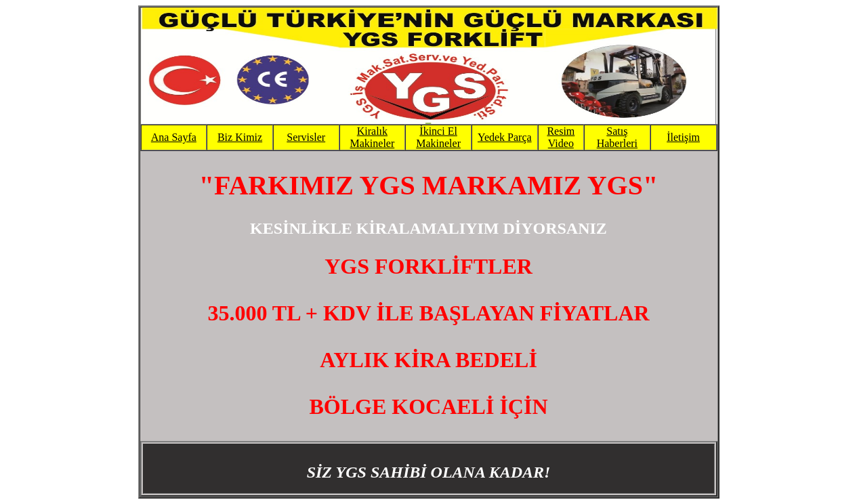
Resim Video (561, 137)
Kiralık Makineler (373, 137)
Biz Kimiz (240, 137)
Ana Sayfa (174, 137)
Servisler (306, 137)
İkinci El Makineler (438, 137)
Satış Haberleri (617, 137)
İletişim (683, 137)
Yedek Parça (505, 137)
